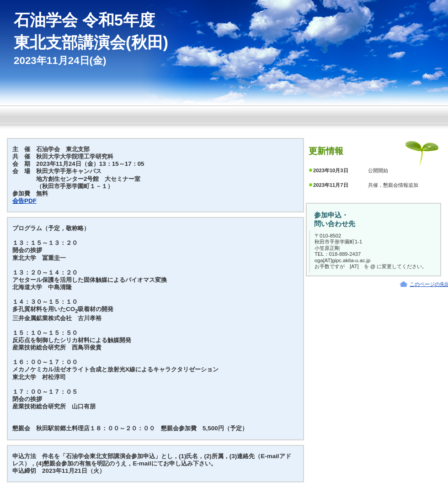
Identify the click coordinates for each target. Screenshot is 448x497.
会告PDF (24, 201)
